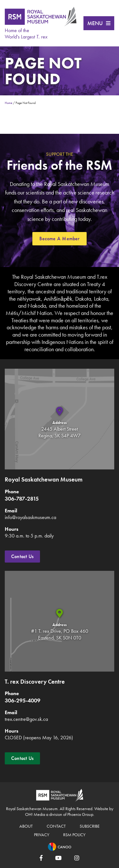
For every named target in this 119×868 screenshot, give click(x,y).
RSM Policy (74, 835)
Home (9, 103)
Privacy (42, 835)
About (26, 826)
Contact (56, 826)
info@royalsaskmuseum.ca (30, 517)
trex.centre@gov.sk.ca (26, 719)
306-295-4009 (23, 700)
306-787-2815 (22, 499)
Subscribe (90, 826)
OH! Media (35, 814)
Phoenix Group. (81, 814)
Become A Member (59, 239)
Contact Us (22, 556)
